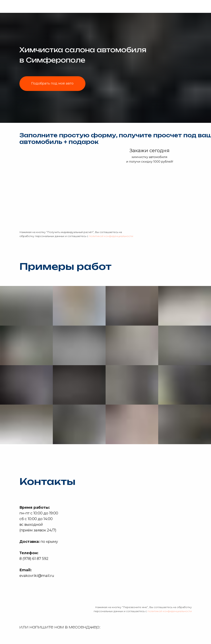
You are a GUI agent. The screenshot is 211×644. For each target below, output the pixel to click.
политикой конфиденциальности (111, 236)
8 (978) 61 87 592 (34, 559)
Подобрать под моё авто (52, 83)
